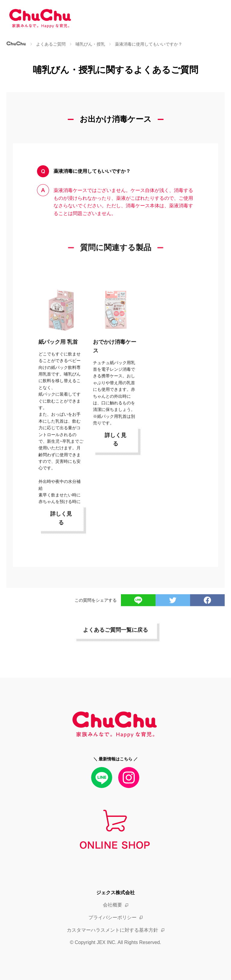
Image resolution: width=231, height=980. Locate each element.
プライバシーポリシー (112, 917)
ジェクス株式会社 (115, 893)
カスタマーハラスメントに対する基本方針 (112, 930)
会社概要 (112, 905)
